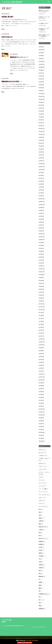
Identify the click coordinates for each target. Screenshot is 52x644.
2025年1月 (41, 58)
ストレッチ (41, 483)
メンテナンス (42, 506)
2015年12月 (42, 374)
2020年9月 (41, 207)
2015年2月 (41, 403)
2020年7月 (41, 213)
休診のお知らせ (7, 37)
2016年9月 (41, 348)
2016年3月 (41, 365)
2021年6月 (41, 181)
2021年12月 (42, 164)
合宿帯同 (41, 521)
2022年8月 (41, 140)
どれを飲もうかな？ (44, 23)
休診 (40, 509)
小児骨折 (41, 530)
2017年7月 (41, 318)
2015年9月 (41, 383)
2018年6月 (41, 286)
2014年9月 (41, 418)
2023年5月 (41, 114)
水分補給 (41, 556)
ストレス (41, 480)
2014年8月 (41, 421)
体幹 (40, 512)
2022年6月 (41, 146)
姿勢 (40, 524)
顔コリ (40, 600)
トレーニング (42, 492)
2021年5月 (41, 184)
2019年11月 (42, 237)
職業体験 (41, 576)
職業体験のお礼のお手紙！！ (12, 81)
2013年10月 (42, 432)
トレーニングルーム (44, 495)
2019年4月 (41, 257)
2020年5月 (41, 219)
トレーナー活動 (43, 489)
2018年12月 (42, 269)
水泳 (40, 559)
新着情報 (41, 541)
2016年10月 (42, 345)
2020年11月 (42, 202)
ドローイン (41, 498)
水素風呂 (41, 565)
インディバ (41, 469)
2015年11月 (42, 377)
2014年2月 (41, 429)
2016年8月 (41, 351)
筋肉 (40, 571)
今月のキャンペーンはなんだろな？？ (44, 18)
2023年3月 (41, 120)
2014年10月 (42, 415)
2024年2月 (41, 88)
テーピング (41, 486)
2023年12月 (42, 93)
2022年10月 (42, 134)
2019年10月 (42, 240)
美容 (40, 573)
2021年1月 (41, 196)
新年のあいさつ (43, 538)
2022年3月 (41, 155)
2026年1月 (41, 47)
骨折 (40, 603)
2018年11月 (42, 272)
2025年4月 (41, 56)
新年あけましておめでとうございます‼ (44, 11)
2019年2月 (41, 263)
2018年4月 (41, 292)
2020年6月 (41, 216)
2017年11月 (42, 307)
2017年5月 (41, 324)
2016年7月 (41, 354)
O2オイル (41, 450)
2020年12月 (42, 199)
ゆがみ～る (41, 463)
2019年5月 (41, 254)
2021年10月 (42, 169)
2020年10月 (42, 205)
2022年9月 (41, 137)
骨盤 (40, 606)
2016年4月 (41, 362)
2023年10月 (42, 99)
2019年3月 (41, 260)
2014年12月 (42, 409)
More (3, 29)
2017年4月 (41, 327)
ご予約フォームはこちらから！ (25, 643)
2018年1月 (41, 301)
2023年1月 (41, 126)
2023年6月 (41, 111)
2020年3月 (41, 225)
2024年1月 (41, 91)
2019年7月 (41, 248)
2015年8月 (41, 386)
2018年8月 (41, 280)
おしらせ (41, 453)
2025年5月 (41, 53)
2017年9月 (41, 313)
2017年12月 (42, 304)
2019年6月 (41, 251)
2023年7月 (41, 108)
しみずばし (41, 455)
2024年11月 (42, 64)
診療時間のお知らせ (44, 594)
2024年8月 (41, 70)
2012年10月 (42, 441)
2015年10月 (42, 380)
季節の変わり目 (43, 527)
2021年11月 (42, 167)
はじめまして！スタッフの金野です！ (44, 29)
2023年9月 (41, 102)
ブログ (40, 500)
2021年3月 (41, 190)
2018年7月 (41, 283)
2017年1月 (41, 336)
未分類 (40, 547)
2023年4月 (41, 117)
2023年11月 (42, 96)
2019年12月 (42, 234)
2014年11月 (42, 412)
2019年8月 (41, 245)
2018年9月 (41, 277)
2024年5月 (41, 79)
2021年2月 (41, 193)
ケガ (40, 477)
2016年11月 (42, 342)
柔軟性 (40, 553)
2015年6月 (41, 391)
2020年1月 (41, 231)
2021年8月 (41, 175)
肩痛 (40, 585)
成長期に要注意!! (8, 17)
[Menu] (49, 2)
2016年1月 (41, 371)
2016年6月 (41, 356)
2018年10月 (42, 275)
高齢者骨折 (41, 609)
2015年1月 (41, 406)
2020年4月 (41, 222)
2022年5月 (41, 149)
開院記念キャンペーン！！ (19, 57)
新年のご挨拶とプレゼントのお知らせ (44, 36)
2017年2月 (41, 333)
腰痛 (40, 588)
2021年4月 (41, 187)
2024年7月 (41, 73)
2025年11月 (42, 50)
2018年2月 (41, 298)
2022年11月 (42, 131)
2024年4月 (41, 82)
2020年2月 (41, 228)
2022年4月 (41, 152)
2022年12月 (42, 128)
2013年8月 (41, 438)
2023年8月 (41, 105)
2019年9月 (41, 242)
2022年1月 (41, 161)
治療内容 (41, 568)
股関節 (40, 582)
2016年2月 (41, 368)
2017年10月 (42, 310)
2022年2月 (41, 158)
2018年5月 (41, 289)
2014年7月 (41, 424)
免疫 (40, 515)
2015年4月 (41, 397)
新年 (40, 535)
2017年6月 (41, 321)
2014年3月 (41, 426)
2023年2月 (41, 123)
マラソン (41, 503)
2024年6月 (41, 76)
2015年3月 (41, 400)
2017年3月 (41, 330)
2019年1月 (41, 266)
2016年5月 (41, 359)
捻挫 (40, 533)
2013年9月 (41, 435)
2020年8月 (41, 210)
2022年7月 (41, 143)
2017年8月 (41, 315)
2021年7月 (41, 178)
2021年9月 (41, 172)
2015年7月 (41, 389)
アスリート (41, 466)
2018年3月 (41, 295)
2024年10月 (42, 67)
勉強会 (40, 518)
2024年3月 (41, 85)
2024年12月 (42, 61)
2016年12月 (42, 339)
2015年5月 (41, 394)
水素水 (40, 562)
